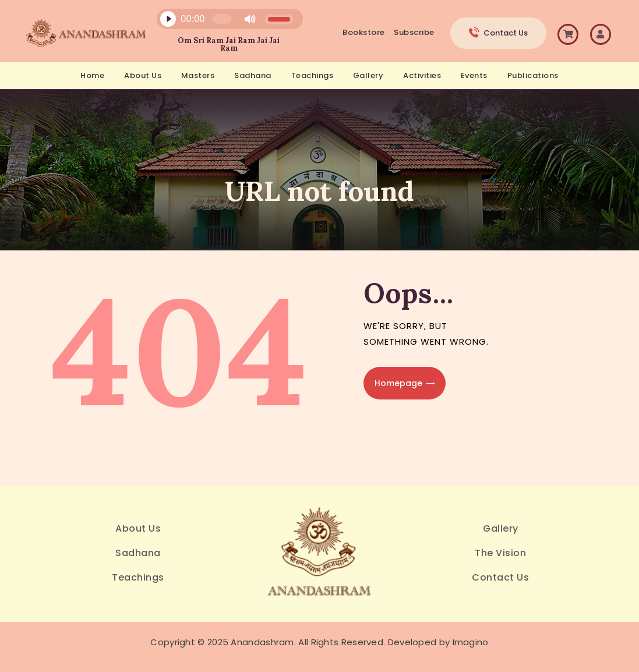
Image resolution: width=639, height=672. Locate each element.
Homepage (398, 383)
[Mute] (250, 19)
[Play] (168, 19)
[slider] (222, 19)
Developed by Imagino (438, 642)
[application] (223, 22)
